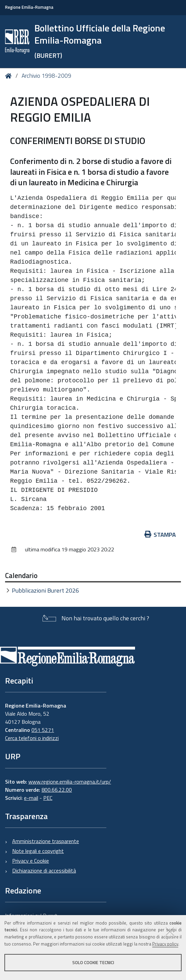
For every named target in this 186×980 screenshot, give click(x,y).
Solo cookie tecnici (93, 962)
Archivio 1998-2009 (46, 76)
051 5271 (43, 730)
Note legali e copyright (38, 851)
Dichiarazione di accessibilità (44, 870)
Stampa (160, 535)
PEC (48, 798)
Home (10, 76)
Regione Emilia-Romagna (29, 7)
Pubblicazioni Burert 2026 (45, 590)
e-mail (31, 798)
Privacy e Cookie (31, 861)
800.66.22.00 (57, 790)
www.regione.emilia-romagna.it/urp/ (70, 782)
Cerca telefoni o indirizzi (32, 738)
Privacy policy (165, 944)
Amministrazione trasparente (46, 841)
